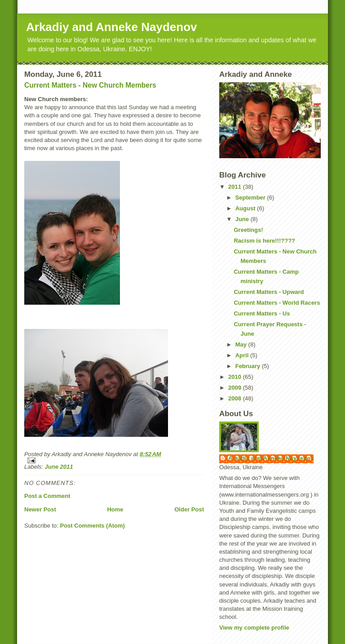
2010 (236, 377)
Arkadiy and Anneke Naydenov (112, 27)
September (251, 198)
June (243, 219)
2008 (236, 398)
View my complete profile (254, 628)
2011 (236, 187)
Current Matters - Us (262, 313)
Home (115, 509)
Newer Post (40, 509)
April (243, 355)
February (249, 366)
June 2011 (59, 467)
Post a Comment (47, 496)
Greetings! (248, 230)
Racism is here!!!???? (264, 241)
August (246, 208)
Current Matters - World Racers (277, 303)
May (242, 344)
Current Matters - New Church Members (90, 85)
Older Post (189, 509)
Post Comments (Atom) (93, 526)
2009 (236, 388)
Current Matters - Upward (269, 292)
